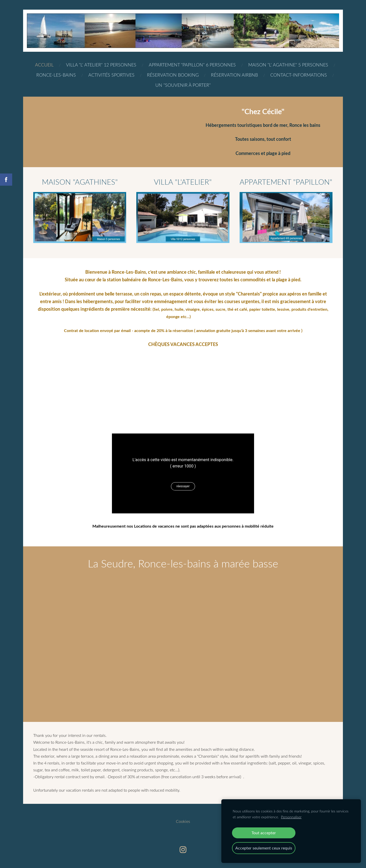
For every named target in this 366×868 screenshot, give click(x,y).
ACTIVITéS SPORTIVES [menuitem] (111, 75)
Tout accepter (264, 833)
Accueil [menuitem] (44, 65)
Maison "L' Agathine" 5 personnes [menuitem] (288, 65)
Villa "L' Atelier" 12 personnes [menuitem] (101, 65)
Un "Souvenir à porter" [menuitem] (183, 85)
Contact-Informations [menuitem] (299, 75)
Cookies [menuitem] (183, 821)
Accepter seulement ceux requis (264, 848)
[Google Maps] (183, 386)
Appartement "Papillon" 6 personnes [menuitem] (192, 65)
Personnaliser (291, 817)
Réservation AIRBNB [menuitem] (234, 75)
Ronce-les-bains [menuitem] (56, 75)
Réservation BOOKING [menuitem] (173, 75)
